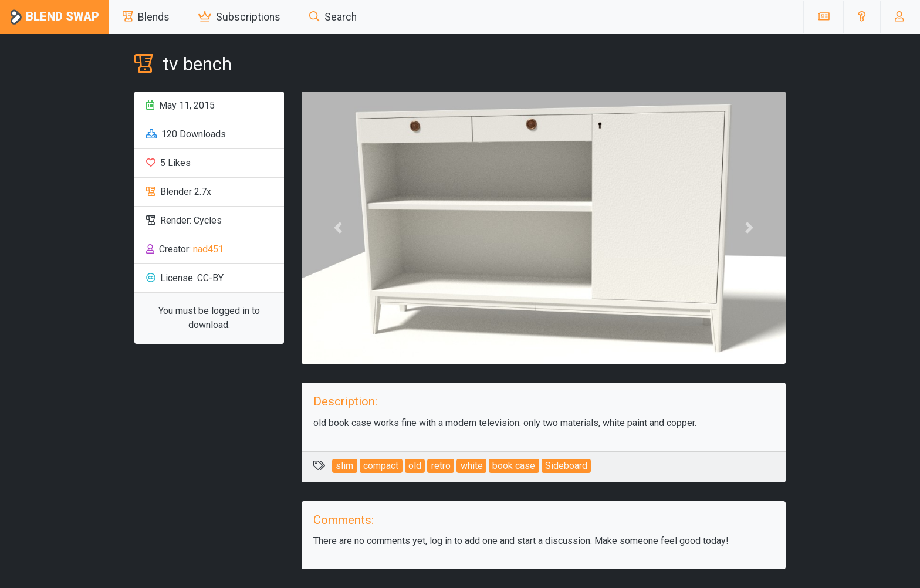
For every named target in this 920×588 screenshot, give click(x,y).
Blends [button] (146, 17)
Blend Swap (54, 17)
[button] (862, 17)
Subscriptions (239, 17)
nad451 (208, 249)
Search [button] (333, 17)
